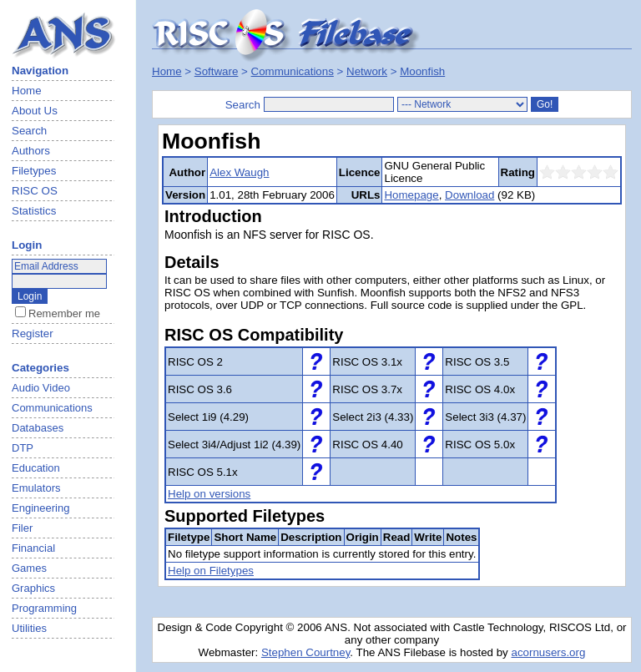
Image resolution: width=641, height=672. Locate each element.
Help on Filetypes (211, 571)
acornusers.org (548, 652)
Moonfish (422, 71)
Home (27, 91)
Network (367, 71)
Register (33, 333)
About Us (35, 111)
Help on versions (209, 494)
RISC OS (35, 191)
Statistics (34, 211)
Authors (31, 151)
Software (217, 71)
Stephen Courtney (305, 652)
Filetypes (34, 171)
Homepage (411, 195)
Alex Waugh (239, 172)
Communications (293, 71)
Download (469, 195)
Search (29, 131)
